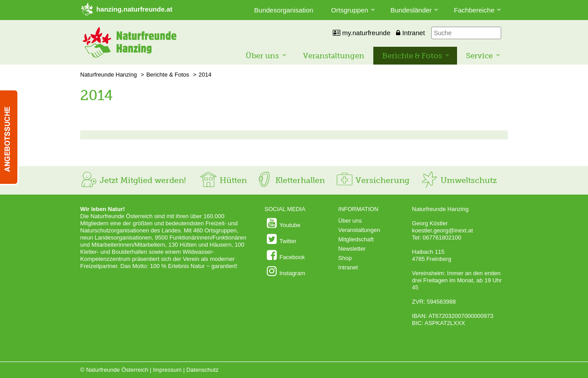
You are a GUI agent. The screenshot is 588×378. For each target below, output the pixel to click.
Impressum (167, 370)
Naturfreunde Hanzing (108, 75)
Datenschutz (202, 370)
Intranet (410, 33)
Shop (345, 258)
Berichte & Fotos (412, 56)
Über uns (262, 56)
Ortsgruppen (349, 10)
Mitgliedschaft (356, 239)
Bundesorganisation (284, 10)
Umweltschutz (459, 180)
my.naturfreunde (361, 33)
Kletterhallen (290, 180)
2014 (205, 75)
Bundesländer (411, 10)
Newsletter (352, 249)
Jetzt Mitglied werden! (133, 180)
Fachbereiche (474, 10)
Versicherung (372, 180)
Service (479, 56)
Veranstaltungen (334, 56)
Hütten (223, 180)
